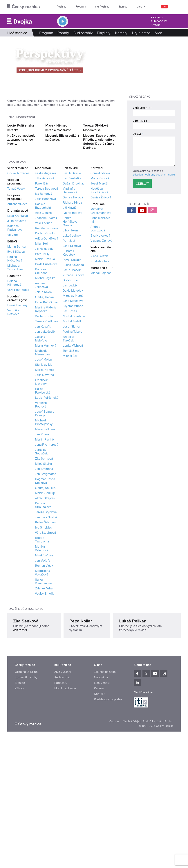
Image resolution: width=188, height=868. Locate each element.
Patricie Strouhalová (43, 577)
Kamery (156, 25)
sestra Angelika (45, 245)
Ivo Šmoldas (43, 599)
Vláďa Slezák (99, 328)
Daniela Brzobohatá (43, 278)
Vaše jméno (142, 108)
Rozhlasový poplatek (108, 803)
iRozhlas (59, 7)
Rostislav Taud (100, 333)
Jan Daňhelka (72, 250)
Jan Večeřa (43, 632)
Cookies (114, 825)
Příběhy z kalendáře (97, 212)
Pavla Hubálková (46, 336)
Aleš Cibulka (43, 285)
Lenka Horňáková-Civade (71, 294)
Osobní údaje (131, 825)
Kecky (12, 216)
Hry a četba (141, 33)
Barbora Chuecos (41, 343)
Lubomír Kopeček (69, 325)
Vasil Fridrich (44, 295)
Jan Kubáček (72, 342)
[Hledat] (176, 7)
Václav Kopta (44, 388)
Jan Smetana (44, 541)
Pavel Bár (41, 255)
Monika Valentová (42, 620)
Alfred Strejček (45, 570)
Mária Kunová (100, 250)
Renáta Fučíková (46, 300)
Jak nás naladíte (105, 775)
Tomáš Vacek (16, 261)
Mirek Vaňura (44, 627)
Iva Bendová (44, 266)
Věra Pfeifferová (18, 362)
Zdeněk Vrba (44, 660)
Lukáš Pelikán (144, 724)
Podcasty (61, 786)
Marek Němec (56, 197)
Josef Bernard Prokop (45, 485)
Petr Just (69, 313)
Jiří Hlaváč (70, 280)
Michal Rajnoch (101, 345)
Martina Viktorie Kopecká (46, 381)
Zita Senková (44, 530)
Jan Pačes (70, 383)
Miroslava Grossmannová (101, 283)
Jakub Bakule (72, 245)
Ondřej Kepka (44, 369)
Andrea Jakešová (41, 357)
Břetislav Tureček (69, 411)
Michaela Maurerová (42, 424)
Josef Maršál (99, 255)
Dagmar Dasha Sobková (45, 553)
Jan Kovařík (43, 398)
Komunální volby (26, 781)
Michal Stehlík (72, 393)
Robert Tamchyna (42, 612)
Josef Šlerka (71, 398)
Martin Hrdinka (45, 331)
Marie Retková (45, 501)
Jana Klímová (72, 318)
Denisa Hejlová (73, 269)
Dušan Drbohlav (74, 255)
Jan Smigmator (45, 546)
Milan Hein (42, 316)
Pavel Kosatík (72, 332)
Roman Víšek (44, 638)
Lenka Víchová (73, 417)
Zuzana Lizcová (74, 347)
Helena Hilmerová (14, 355)
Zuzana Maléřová (41, 411)
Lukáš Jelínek (72, 307)
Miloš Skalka (44, 536)
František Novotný (41, 454)
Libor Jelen (70, 302)
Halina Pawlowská (43, 463)
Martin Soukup (45, 565)
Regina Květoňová (15, 331)
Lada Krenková (18, 288)
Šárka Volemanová (43, 653)
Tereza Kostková (46, 393)
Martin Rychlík (45, 511)
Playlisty (104, 33)
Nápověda (101, 781)
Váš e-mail (140, 121)
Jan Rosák (42, 506)
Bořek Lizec (71, 352)
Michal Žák (70, 428)
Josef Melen (44, 431)
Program (75, 7)
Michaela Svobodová (15, 339)
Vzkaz (138, 134)
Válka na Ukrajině (26, 775)
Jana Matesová (73, 373)
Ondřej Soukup (45, 560)
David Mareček (73, 362)
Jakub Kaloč (43, 364)
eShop (19, 792)
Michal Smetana (74, 388)
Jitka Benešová (46, 271)
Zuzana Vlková (17, 276)
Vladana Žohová (101, 313)
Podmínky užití (152, 825)
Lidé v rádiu (102, 786)
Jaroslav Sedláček (41, 523)
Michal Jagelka (45, 350)
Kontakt (99, 797)
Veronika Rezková (13, 384)
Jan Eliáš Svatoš (46, 589)
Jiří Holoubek (44, 321)
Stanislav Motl (45, 437)
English (169, 825)
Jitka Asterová (45, 250)
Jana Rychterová (47, 517)
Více (160, 33)
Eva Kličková (16, 324)
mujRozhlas (93, 7)
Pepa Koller (83, 724)
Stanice (110, 7)
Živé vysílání (63, 775)
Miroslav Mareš (73, 368)
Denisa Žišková (101, 269)
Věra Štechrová (46, 605)
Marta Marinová (46, 417)
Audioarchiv (159, 21)
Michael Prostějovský (44, 494)
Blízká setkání (69, 208)
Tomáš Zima (71, 423)
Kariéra (99, 792)
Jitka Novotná (17, 293)
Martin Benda (17, 318)
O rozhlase (127, 7)
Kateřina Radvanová (15, 300)
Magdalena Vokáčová (43, 645)
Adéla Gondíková (47, 310)
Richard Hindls (73, 274)
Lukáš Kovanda (73, 337)
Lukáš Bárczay (17, 377)
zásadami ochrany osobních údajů (154, 174)
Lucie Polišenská (21, 197)
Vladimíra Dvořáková (70, 262)
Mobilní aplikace (65, 792)
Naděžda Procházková (99, 262)
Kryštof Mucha (73, 378)
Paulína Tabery (73, 404)
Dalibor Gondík (45, 305)
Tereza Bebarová (46, 261)
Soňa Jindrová (100, 245)
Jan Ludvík (70, 357)
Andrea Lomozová (98, 300)
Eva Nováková (100, 307)
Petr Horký (42, 326)
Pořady (63, 33)
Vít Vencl (13, 307)
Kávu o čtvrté (105, 208)
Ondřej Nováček (18, 245)
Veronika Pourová (41, 477)
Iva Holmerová (73, 285)
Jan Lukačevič (45, 404)
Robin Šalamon (45, 594)
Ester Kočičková (46, 374)
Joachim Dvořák (46, 290)
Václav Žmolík (44, 665)
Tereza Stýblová (96, 197)
